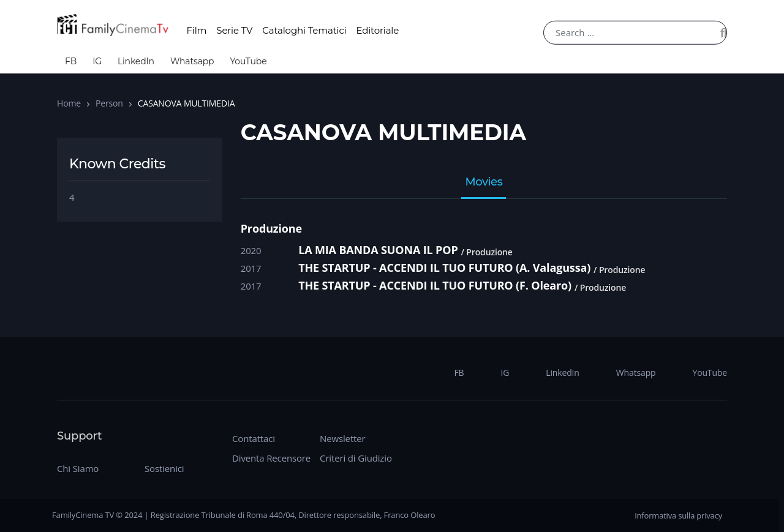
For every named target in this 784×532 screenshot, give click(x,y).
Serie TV (234, 30)
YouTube (248, 61)
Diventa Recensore (271, 458)
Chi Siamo (78, 468)
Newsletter (342, 438)
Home (69, 103)
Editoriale (378, 30)
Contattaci (254, 438)
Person (109, 103)
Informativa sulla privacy (678, 515)
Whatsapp (192, 61)
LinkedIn (136, 61)
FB (71, 61)
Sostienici (164, 468)
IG (97, 61)
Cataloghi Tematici (304, 30)
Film (196, 30)
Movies (484, 182)
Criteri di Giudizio (356, 458)
